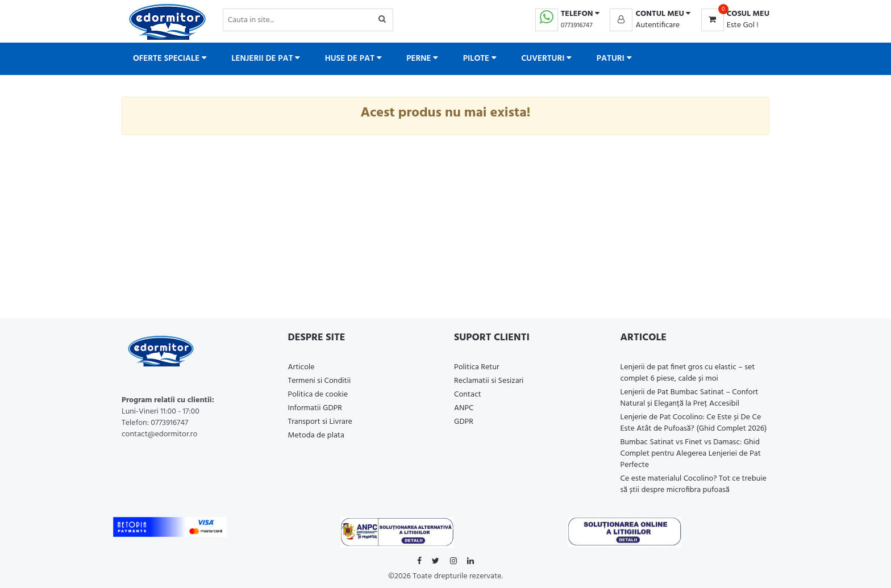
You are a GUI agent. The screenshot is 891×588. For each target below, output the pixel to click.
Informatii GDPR (315, 408)
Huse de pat (353, 59)
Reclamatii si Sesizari (489, 381)
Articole (301, 367)
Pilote (480, 59)
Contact (468, 395)
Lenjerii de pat (266, 59)
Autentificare (657, 25)
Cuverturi (546, 59)
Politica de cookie (318, 395)
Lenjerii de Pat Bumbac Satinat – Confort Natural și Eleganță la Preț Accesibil (690, 398)
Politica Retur (477, 367)
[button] (650, 14)
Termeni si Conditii (320, 381)
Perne (422, 59)
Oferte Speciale (170, 59)
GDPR (464, 422)
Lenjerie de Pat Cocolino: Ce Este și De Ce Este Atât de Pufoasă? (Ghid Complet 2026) (694, 423)
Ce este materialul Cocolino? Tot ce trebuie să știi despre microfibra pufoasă (694, 484)
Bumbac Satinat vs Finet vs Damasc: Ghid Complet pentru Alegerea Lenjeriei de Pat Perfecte (691, 454)
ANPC (464, 408)
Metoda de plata (316, 435)
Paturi (614, 59)
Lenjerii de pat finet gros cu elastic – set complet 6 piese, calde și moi (688, 373)
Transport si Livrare (320, 422)
